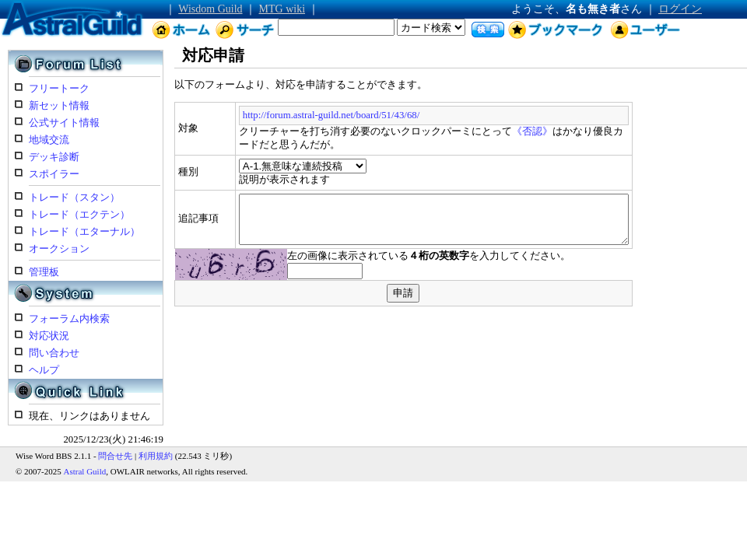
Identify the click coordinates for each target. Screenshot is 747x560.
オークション (59, 249)
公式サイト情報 (64, 123)
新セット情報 (59, 106)
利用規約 (156, 456)
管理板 (44, 272)
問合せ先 (115, 456)
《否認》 (489, 131)
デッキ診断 (54, 157)
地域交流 (49, 140)
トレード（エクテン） (79, 215)
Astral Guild (85, 471)
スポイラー (54, 174)
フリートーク (59, 89)
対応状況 (49, 336)
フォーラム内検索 (69, 319)
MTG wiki (282, 9)
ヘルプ (44, 370)
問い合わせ (54, 353)
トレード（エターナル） (84, 232)
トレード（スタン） (74, 198)
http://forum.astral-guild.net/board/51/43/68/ (288, 115)
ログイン (680, 9)
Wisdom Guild (210, 9)
